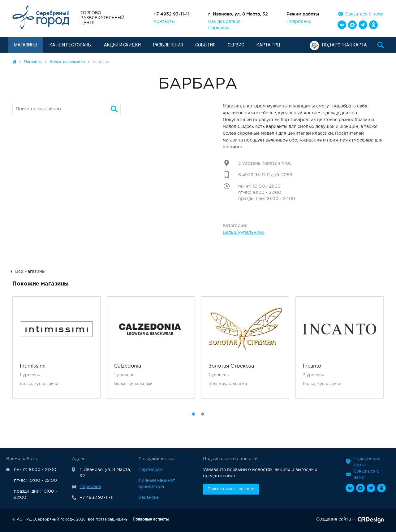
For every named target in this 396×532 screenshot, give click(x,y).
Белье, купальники (244, 233)
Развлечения (168, 45)
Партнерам (151, 470)
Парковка (219, 28)
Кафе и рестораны (71, 45)
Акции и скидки (122, 45)
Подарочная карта (338, 45)
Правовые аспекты (151, 519)
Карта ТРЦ (268, 45)
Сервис (236, 45)
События (205, 45)
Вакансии (149, 498)
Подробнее (299, 22)
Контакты (164, 22)
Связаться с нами (364, 14)
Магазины (26, 45)
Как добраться (224, 22)
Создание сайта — (350, 521)
